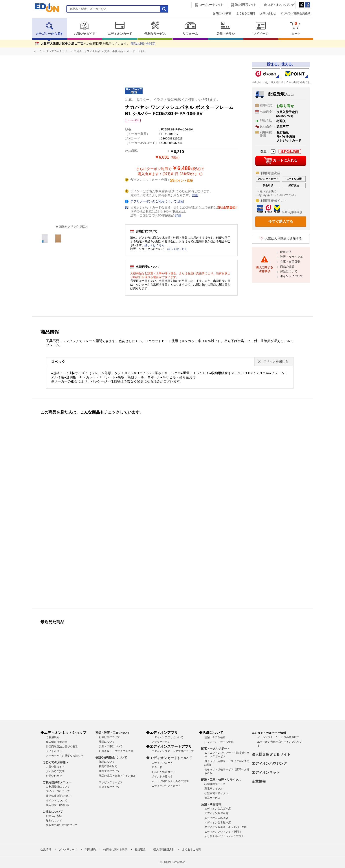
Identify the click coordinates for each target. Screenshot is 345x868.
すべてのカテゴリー (58, 51)
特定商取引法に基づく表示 (62, 747)
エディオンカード (120, 28)
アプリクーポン (161, 742)
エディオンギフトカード (166, 786)
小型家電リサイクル (216, 793)
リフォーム (190, 28)
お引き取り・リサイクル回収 (116, 751)
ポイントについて (292, 276)
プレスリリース (68, 850)
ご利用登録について (58, 787)
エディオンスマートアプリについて (173, 751)
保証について (289, 271)
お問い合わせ (268, 13)
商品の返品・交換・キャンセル (117, 776)
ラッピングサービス (111, 782)
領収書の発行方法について (62, 825)
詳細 (195, 195)
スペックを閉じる (276, 362)
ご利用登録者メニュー (57, 782)
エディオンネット (266, 772)
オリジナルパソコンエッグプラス (224, 836)
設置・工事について (111, 746)
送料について (54, 820)
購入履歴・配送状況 (58, 805)
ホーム (38, 51)
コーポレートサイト (211, 5)
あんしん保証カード (163, 772)
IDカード (157, 767)
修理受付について (109, 771)
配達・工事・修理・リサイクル (221, 780)
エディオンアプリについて (167, 737)
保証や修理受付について (111, 757)
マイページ (261, 28)
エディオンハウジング (281, 5)
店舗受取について (109, 787)
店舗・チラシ (225, 28)
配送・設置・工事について (113, 733)
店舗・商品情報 (211, 804)
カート (296, 28)
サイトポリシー (55, 751)
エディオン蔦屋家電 (216, 813)
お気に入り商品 (222, 13)
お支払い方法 (54, 816)
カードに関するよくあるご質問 (170, 781)
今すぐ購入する (281, 221)
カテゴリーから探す (50, 28)
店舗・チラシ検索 (215, 737)
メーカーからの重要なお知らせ (64, 756)
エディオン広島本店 (216, 818)
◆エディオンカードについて (169, 758)
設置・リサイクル (292, 257)
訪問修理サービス (215, 784)
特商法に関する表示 (115, 850)
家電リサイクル (214, 789)
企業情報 (259, 781)
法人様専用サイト (246, 5)
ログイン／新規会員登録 (295, 13)
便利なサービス (155, 28)
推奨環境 (140, 850)
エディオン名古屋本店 (218, 822)
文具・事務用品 (114, 51)
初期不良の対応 (108, 766)
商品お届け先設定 (143, 44)
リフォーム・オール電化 (219, 742)
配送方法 (286, 252)
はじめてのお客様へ (56, 762)
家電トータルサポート (215, 748)
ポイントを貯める (162, 776)
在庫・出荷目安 (290, 262)
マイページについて (58, 791)
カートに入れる (281, 161)
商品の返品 (287, 266)
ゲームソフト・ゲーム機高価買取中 (278, 737)
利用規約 (90, 850)
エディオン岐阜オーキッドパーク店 (226, 827)
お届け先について (109, 737)
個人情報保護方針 (57, 742)
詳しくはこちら (155, 245)
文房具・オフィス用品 (87, 51)
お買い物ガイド (85, 28)
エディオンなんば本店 (218, 809)
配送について (107, 742)
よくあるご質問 (246, 13)
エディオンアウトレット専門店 (223, 832)
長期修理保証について (59, 796)
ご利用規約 (53, 737)
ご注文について (53, 812)
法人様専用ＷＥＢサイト (271, 754)
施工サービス (212, 798)
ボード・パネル (136, 51)
